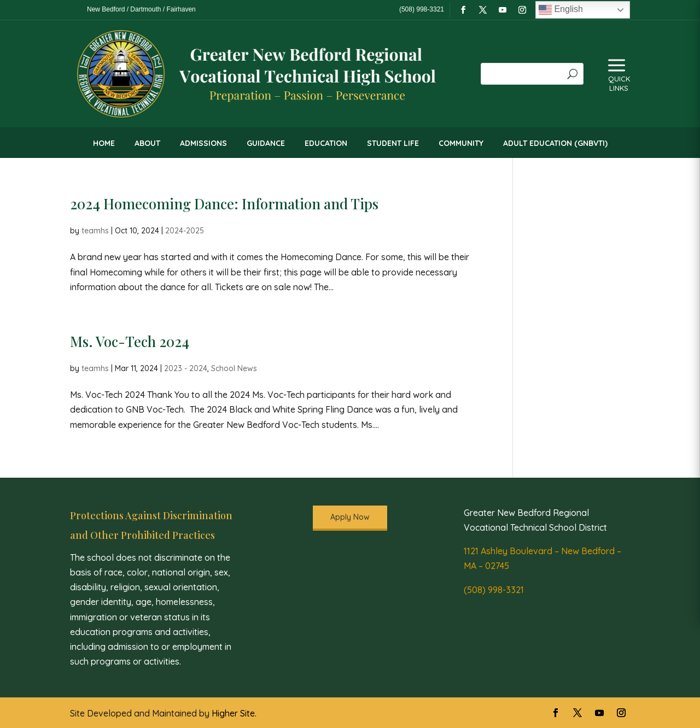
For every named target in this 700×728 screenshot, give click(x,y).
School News (234, 368)
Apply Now (350, 517)
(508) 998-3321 (494, 590)
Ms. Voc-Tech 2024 (130, 341)
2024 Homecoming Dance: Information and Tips (224, 204)
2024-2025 (185, 231)
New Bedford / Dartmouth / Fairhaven (141, 9)
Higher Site (233, 713)
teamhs (95, 231)
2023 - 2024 (186, 368)
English (561, 10)
